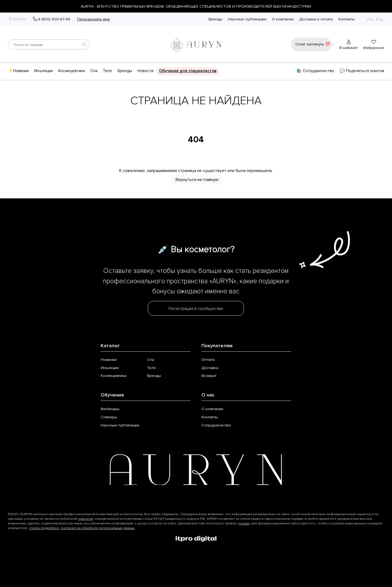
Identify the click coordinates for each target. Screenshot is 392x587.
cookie (244, 523)
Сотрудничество (216, 425)
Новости (146, 71)
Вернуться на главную (197, 180)
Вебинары (110, 409)
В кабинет (349, 48)
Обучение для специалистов (188, 71)
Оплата (208, 360)
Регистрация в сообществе (196, 309)
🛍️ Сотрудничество (315, 71)
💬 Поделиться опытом (362, 71)
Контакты (347, 19)
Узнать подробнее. (45, 528)
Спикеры (109, 417)
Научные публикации (247, 19)
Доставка (210, 368)
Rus (370, 19)
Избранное (374, 48)
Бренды (215, 19)
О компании (283, 19)
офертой (85, 519)
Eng (379, 19)
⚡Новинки (18, 71)
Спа (94, 71)
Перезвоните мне (94, 19)
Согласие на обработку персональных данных (98, 528)
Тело (108, 71)
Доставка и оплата (316, 19)
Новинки (109, 360)
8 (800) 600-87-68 (54, 19)
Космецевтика (72, 71)
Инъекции (44, 71)
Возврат (209, 376)
